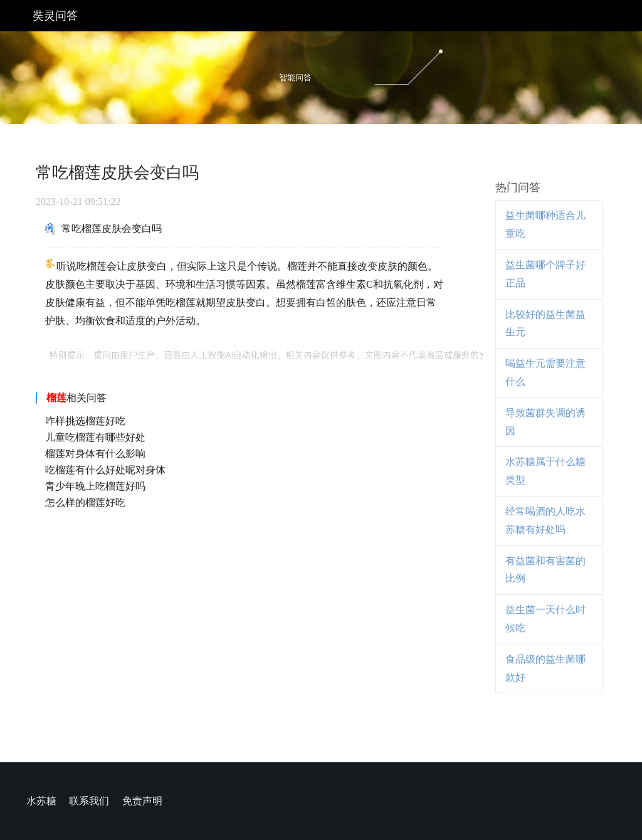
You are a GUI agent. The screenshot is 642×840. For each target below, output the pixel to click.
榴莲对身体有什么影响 (95, 454)
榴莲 (56, 398)
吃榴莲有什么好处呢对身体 (105, 470)
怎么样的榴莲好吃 (85, 502)
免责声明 (142, 801)
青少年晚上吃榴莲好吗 (95, 486)
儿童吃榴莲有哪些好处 (95, 437)
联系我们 (89, 801)
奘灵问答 (55, 16)
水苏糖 (41, 801)
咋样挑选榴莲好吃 (85, 421)
